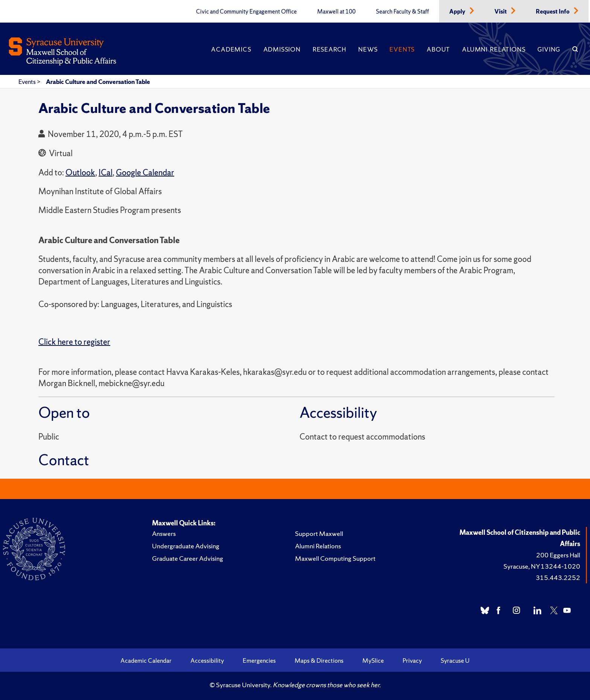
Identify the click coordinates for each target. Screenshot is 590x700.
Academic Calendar (146, 660)
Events (402, 49)
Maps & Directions (319, 660)
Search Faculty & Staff (402, 12)
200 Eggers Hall (558, 555)
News (368, 49)
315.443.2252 (558, 577)
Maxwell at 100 (336, 12)
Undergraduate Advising (186, 546)
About (438, 49)
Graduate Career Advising (188, 558)
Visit (501, 12)
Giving (549, 49)
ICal (106, 173)
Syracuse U (455, 660)
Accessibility (207, 660)
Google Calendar (145, 173)
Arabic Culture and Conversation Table (98, 82)
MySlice (373, 660)
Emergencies (259, 660)
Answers (164, 533)
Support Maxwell (319, 533)
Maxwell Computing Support (335, 558)
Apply (458, 12)
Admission (282, 49)
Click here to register (74, 342)
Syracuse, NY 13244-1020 (542, 566)
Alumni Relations (494, 49)
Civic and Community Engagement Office (246, 12)
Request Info (553, 12)
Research (329, 49)
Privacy (412, 660)
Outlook (80, 173)
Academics (231, 49)
